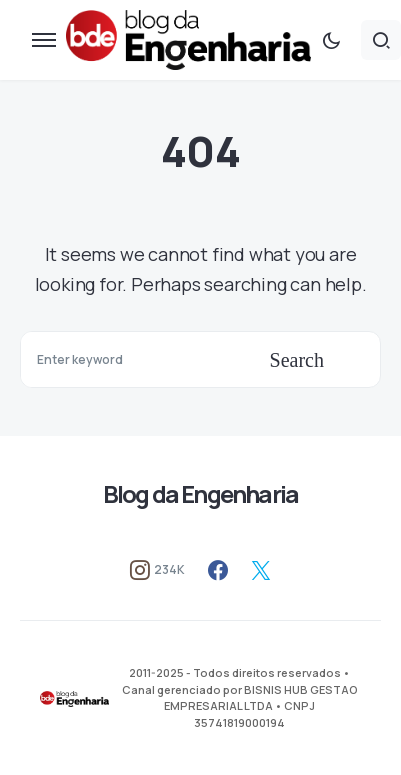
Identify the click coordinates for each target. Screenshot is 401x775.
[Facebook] (218, 570)
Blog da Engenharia (201, 493)
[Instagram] (157, 570)
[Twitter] (261, 570)
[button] (44, 40)
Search (297, 360)
